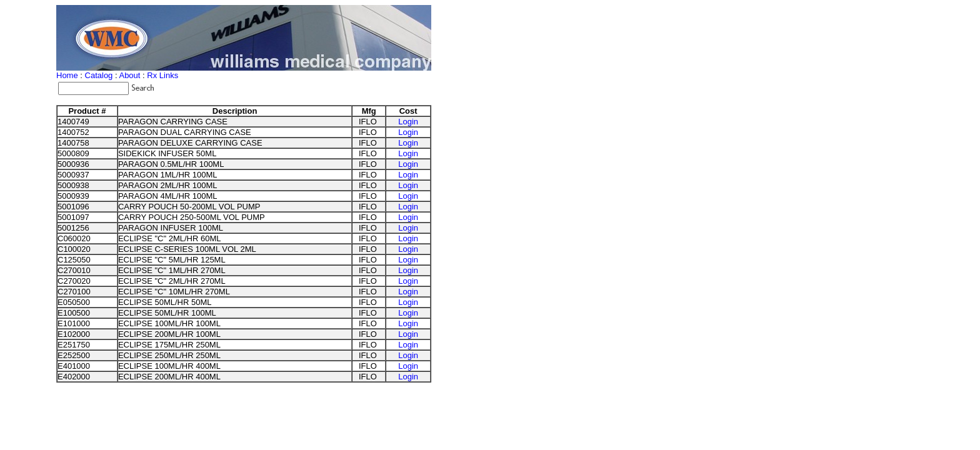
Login (408, 122)
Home (67, 75)
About (129, 75)
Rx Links (162, 75)
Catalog (99, 75)
